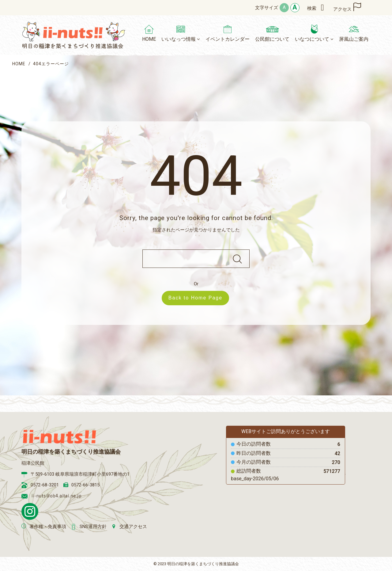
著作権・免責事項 (48, 527)
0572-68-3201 (45, 485)
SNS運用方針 (93, 527)
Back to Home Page (198, 298)
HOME (19, 64)
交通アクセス (133, 527)
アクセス (342, 9)
